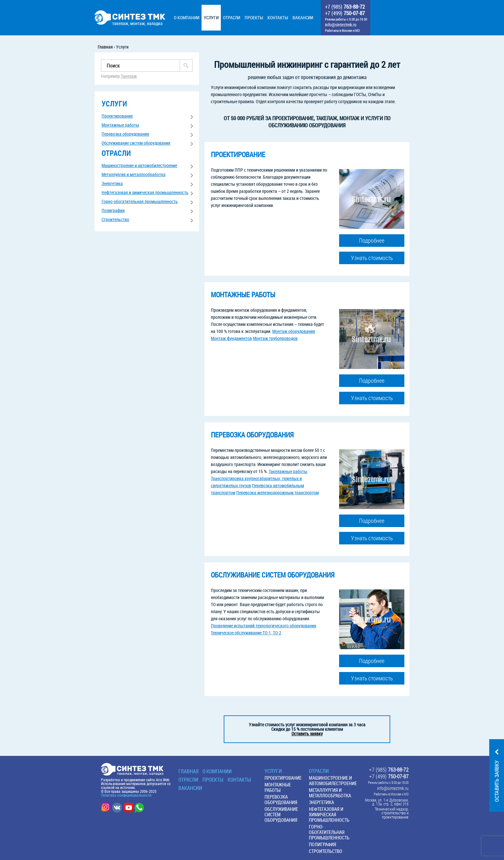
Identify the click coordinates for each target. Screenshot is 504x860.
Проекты (213, 780)
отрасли (116, 153)
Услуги (273, 771)
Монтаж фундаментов (231, 338)
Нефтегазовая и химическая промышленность (145, 192)
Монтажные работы (120, 125)
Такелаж (129, 76)
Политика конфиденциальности (126, 795)
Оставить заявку (307, 734)
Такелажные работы (288, 471)
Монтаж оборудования (294, 331)
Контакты (239, 780)
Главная (188, 771)
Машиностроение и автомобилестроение (139, 165)
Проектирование (117, 116)
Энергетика (112, 183)
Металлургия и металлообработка (134, 174)
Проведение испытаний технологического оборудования (264, 626)
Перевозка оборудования (125, 134)
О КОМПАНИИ (217, 771)
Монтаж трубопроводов (275, 338)
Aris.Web (163, 780)
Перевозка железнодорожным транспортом (278, 493)
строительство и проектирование (395, 815)
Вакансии (190, 788)
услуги (114, 104)
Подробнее (372, 240)
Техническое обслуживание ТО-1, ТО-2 (246, 633)
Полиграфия (113, 210)
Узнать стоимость (372, 258)
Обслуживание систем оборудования (136, 143)
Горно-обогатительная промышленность (140, 201)
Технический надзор (391, 809)
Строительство (115, 219)
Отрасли (188, 780)
